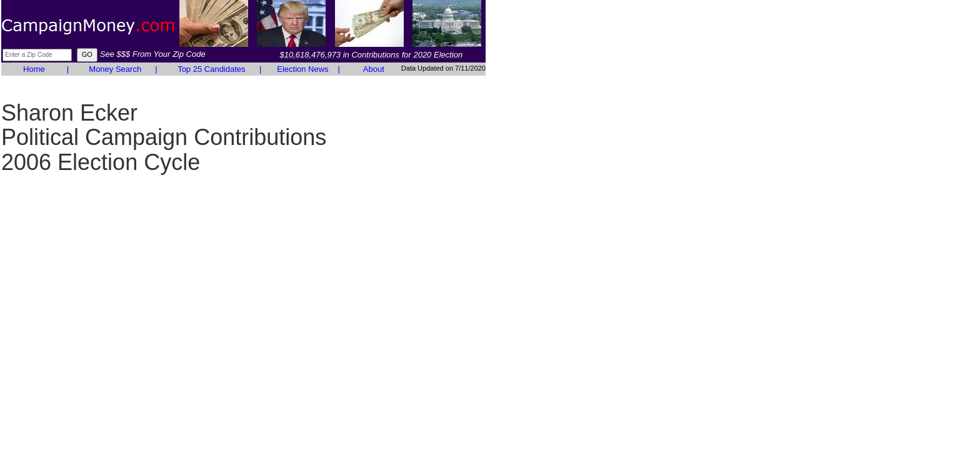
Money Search (115, 69)
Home (34, 69)
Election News (302, 69)
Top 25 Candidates (211, 69)
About (374, 69)
